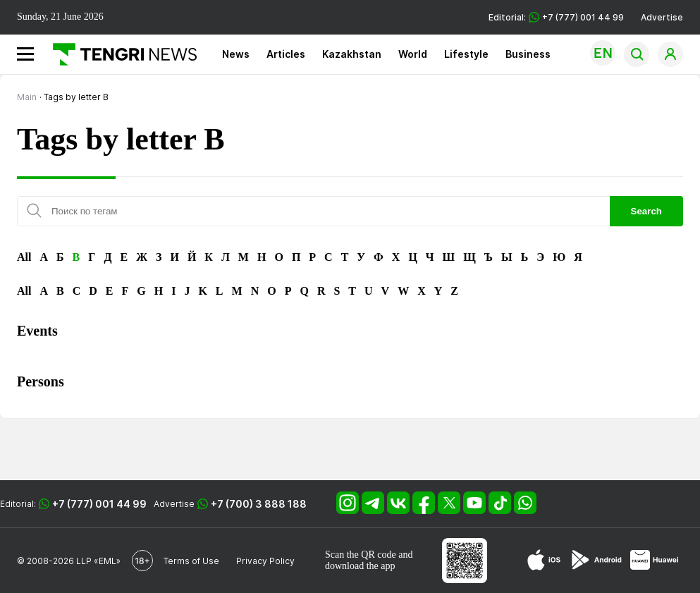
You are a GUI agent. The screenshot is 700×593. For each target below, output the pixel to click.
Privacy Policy (265, 561)
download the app (360, 566)
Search (646, 211)
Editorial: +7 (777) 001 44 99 (556, 17)
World (413, 54)
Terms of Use (191, 561)
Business (528, 54)
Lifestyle (466, 54)
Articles (286, 54)
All (24, 257)
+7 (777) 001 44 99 (99, 504)
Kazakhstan (352, 54)
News (236, 54)
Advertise (662, 17)
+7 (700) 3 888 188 (259, 504)
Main (27, 97)
